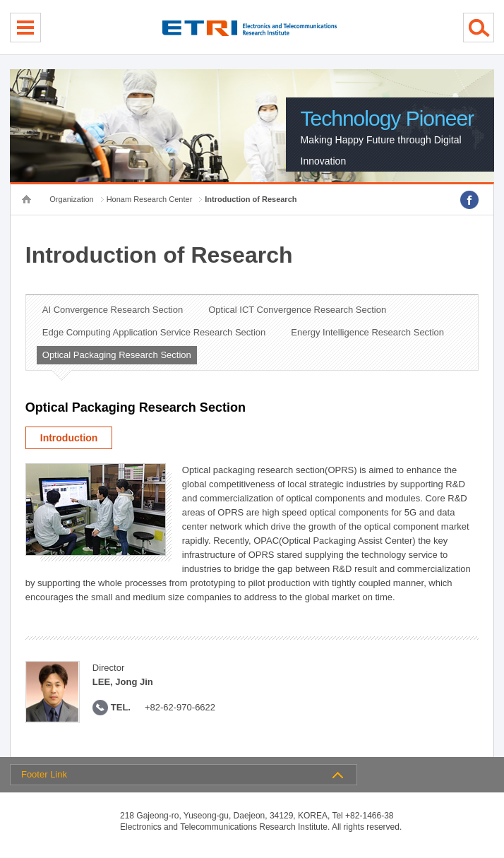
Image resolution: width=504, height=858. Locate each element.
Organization (71, 199)
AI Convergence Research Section (113, 310)
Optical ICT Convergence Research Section (297, 310)
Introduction (69, 438)
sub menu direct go (0, 0)
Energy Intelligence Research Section (367, 332)
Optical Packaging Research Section (117, 355)
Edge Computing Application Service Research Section (154, 332)
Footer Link (44, 774)
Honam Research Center (150, 199)
